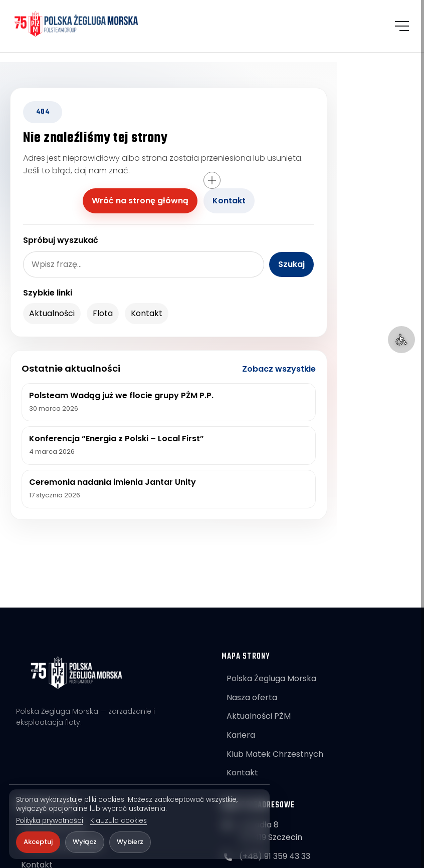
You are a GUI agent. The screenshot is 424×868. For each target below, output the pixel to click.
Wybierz (130, 842)
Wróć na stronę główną (140, 201)
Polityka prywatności (50, 821)
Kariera (241, 735)
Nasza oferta (252, 697)
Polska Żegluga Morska (271, 678)
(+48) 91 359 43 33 (275, 856)
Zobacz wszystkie (279, 369)
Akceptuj (38, 842)
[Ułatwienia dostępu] (401, 340)
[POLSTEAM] (79, 25)
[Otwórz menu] (401, 27)
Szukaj (291, 264)
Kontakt (229, 201)
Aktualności (52, 313)
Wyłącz (85, 842)
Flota (103, 313)
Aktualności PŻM (259, 716)
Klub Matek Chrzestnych (275, 754)
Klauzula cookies (119, 821)
